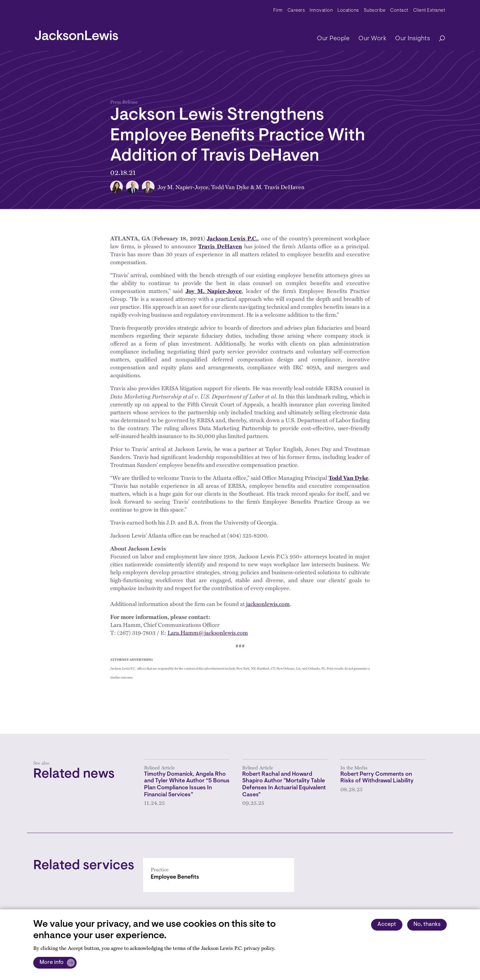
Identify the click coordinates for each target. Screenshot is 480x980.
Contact (399, 11)
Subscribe (375, 11)
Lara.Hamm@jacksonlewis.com (208, 633)
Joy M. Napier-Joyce (183, 187)
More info (52, 963)
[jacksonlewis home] (76, 34)
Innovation (321, 11)
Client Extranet (429, 11)
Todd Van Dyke (230, 187)
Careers (296, 11)
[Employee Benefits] (219, 875)
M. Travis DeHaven (280, 187)
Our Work (372, 39)
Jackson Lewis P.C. (232, 238)
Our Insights (413, 39)
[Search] (439, 39)
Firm (278, 11)
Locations (348, 11)
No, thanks (427, 925)
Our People (333, 39)
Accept (387, 925)
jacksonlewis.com (268, 604)
